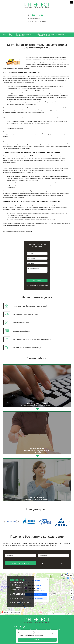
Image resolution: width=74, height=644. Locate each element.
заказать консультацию (21, 563)
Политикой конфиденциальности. (34, 636)
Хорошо (37, 640)
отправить (37, 280)
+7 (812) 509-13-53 (36, 15)
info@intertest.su (35, 18)
